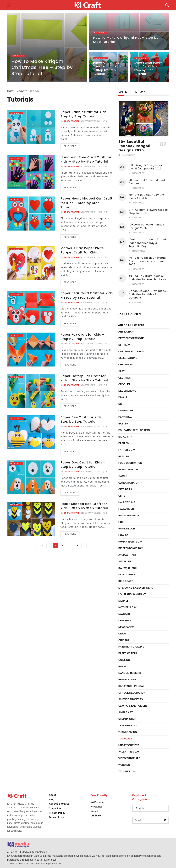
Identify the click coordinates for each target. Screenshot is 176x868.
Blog (52, 799)
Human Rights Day (131, 542)
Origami (124, 640)
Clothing (125, 378)
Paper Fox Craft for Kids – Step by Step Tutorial (82, 337)
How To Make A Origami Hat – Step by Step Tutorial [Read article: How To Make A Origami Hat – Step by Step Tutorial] (126, 41)
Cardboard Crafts (131, 351)
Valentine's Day (129, 752)
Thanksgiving (128, 732)
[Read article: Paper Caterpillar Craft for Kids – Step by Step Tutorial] (31, 391)
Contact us (55, 808)
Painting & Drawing (131, 647)
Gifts (122, 496)
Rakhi (122, 666)
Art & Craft (101, 59)
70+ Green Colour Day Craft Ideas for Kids (148, 197)
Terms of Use (57, 817)
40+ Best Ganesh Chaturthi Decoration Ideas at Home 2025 (147, 261)
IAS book (96, 816)
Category (22, 91)
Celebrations (128, 358)
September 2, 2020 (92, 166)
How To (123, 535)
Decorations (127, 391)
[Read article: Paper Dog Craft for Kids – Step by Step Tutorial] (31, 477)
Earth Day (125, 417)
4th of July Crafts (131, 325)
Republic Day (127, 679)
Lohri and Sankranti (133, 594)
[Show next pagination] (84, 546)
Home (10, 91)
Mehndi (123, 601)
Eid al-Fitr (125, 437)
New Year (125, 621)
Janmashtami (127, 555)
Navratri (124, 614)
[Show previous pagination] (36, 546)
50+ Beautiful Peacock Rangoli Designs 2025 (134, 146)
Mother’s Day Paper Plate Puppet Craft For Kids (82, 250)
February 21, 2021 (91, 121)
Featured (125, 456)
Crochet (124, 384)
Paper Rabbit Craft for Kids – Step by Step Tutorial (85, 114)
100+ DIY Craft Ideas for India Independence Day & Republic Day (149, 243)
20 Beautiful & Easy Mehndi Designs (147, 182)
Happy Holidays (129, 516)
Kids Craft (101, 34)
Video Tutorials (129, 758)
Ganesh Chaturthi (131, 483)
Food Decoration (130, 463)
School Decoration (132, 693)
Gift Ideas (125, 489)
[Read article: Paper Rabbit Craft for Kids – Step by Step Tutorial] (31, 127)
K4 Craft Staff (71, 121)
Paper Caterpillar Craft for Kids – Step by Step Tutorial (84, 378)
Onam (122, 634)
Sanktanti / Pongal (131, 686)
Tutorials (34, 91)
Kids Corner (127, 574)
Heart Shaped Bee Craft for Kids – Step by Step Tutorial (84, 506)
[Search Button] (167, 5)
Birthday (125, 345)
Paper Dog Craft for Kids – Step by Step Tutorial (83, 465)
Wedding (124, 765)
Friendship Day (128, 469)
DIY (120, 404)
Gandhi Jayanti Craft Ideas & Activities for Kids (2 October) (149, 294)
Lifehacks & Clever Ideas (136, 588)
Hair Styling (127, 502)
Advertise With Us (59, 804)
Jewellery (126, 561)
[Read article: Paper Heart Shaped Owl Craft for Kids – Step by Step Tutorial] (31, 213)
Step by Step (127, 719)
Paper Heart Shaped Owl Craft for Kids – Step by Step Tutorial (86, 203)
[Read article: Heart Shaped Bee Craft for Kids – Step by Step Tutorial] (31, 519)
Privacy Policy (57, 813)
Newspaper (126, 627)
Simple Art (126, 712)
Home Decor (127, 529)
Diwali (123, 397)
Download (126, 411)
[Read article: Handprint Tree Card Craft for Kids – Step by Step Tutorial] (31, 172)
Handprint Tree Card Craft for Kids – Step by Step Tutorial (86, 159)
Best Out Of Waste (131, 338)
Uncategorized (129, 745)
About (52, 795)
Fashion (124, 443)
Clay (122, 371)
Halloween (126, 509)
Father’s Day (127, 450)
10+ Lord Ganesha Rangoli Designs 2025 (146, 226)
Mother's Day (128, 607)
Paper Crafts (128, 653)
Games (123, 476)
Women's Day (127, 771)
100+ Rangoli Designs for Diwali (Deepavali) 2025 (145, 167)
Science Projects (131, 699)
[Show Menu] (9, 5)
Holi (121, 522)
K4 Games (96, 807)
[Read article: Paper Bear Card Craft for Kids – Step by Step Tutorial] (31, 308)
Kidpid (94, 811)
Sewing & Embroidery (133, 706)
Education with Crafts (134, 430)
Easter (123, 424)
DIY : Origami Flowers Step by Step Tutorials (149, 212)
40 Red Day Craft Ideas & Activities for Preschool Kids (148, 278)
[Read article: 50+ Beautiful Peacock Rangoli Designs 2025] (144, 119)
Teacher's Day (128, 726)
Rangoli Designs (130, 673)
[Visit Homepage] (88, 5)
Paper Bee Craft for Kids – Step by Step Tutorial (83, 419)
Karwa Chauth (128, 568)
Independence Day (131, 548)
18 (77, 546)
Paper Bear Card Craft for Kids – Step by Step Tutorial (87, 295)
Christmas (19, 57)
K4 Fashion (97, 802)
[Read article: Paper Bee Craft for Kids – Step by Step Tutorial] (31, 432)
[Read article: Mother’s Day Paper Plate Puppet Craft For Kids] (31, 263)
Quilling (124, 660)
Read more (72, 145)
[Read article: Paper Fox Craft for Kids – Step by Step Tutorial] (31, 350)
